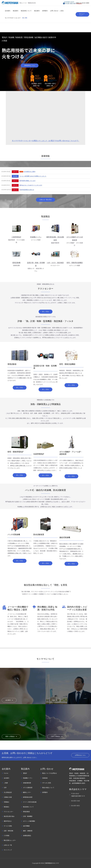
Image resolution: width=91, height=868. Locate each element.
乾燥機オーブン (36, 237)
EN (26, 18)
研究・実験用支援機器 (75, 263)
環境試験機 (16, 263)
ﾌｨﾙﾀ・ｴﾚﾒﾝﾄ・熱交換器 (55, 263)
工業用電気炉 (16, 237)
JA (23, 18)
